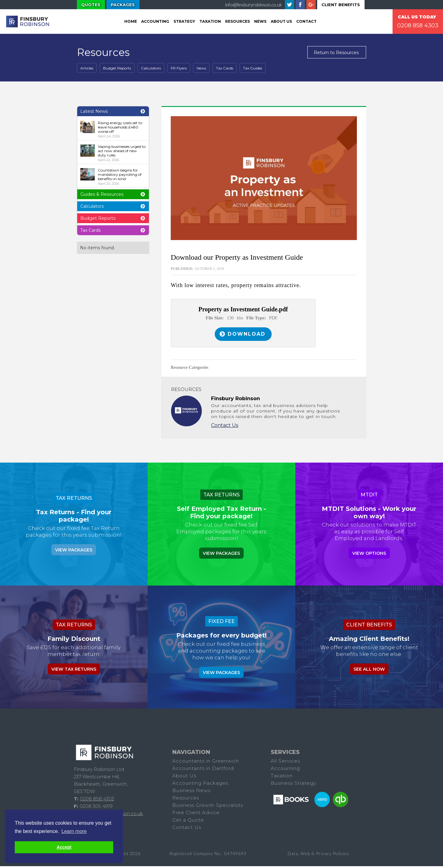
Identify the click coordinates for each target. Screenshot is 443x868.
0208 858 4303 (418, 26)
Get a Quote (188, 822)
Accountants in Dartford (203, 770)
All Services (285, 763)
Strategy (184, 21)
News (260, 21)
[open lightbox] (264, 178)
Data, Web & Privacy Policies (318, 855)
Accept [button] (64, 847)
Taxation (282, 777)
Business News (191, 792)
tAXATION (210, 21)
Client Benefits (341, 5)
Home (131, 21)
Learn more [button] (74, 831)
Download (248, 335)
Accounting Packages (200, 785)
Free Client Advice (196, 814)
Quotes (91, 5)
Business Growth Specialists (208, 807)
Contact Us (225, 427)
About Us (281, 21)
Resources (237, 21)
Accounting (155, 21)
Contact (306, 21)
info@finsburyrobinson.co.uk (253, 5)
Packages (123, 5)
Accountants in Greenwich (206, 763)
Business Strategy (293, 785)
